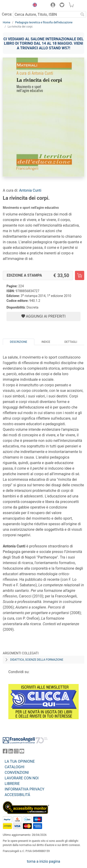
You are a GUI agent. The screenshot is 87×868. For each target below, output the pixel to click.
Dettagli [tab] (71, 342)
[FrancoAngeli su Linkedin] (11, 752)
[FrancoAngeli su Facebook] (5, 752)
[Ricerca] (82, 14)
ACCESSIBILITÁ (17, 795)
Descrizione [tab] (19, 342)
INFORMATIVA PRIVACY (24, 789)
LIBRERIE (12, 784)
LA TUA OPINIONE (20, 761)
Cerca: (7, 14)
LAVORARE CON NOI (22, 778)
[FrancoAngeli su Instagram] (16, 752)
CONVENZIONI (17, 773)
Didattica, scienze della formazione (37, 660)
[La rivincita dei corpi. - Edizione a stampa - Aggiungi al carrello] (80, 275)
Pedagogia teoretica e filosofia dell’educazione (44, 22)
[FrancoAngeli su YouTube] (22, 752)
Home (6, 22)
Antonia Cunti (30, 190)
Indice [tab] (46, 342)
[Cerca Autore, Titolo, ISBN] (46, 14)
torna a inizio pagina (43, 861)
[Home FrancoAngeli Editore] (15, 6)
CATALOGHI (14, 767)
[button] (34, 6)
